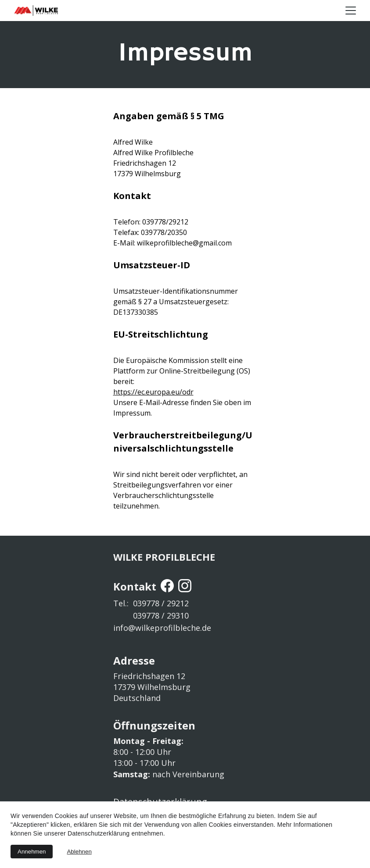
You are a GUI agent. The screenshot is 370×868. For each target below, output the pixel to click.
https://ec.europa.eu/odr (153, 392)
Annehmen (32, 852)
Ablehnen (79, 852)
